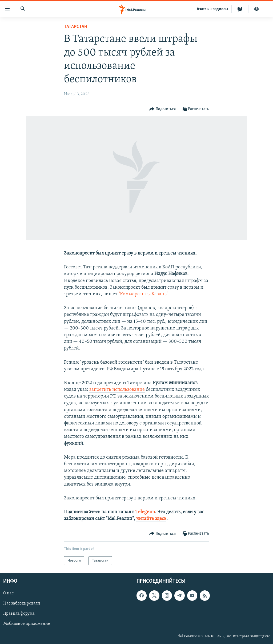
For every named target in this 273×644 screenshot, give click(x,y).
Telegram (145, 512)
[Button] (162, 109)
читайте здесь (151, 519)
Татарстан (76, 27)
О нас (8, 594)
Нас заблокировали (22, 604)
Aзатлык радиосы (212, 9)
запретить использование (117, 390)
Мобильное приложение (27, 624)
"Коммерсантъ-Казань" (143, 294)
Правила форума (19, 614)
